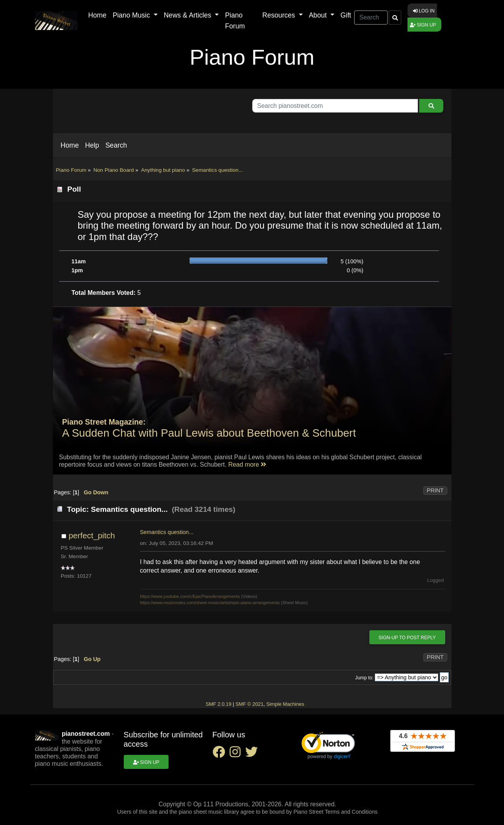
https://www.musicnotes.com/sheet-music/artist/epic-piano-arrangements (210, 603)
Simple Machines (285, 704)
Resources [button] (280, 15)
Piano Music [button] (132, 15)
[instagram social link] (237, 754)
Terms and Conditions (351, 812)
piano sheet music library (209, 812)
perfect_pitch (92, 535)
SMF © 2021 (249, 704)
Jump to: (364, 678)
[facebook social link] (221, 754)
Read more (247, 465)
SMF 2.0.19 (218, 704)
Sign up (423, 25)
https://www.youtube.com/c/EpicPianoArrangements (190, 596)
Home (97, 15)
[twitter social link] (253, 754)
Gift (346, 15)
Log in (424, 11)
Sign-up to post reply (407, 638)
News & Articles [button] (189, 15)
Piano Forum (235, 21)
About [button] (319, 15)
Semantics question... (167, 532)
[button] (70, 145)
